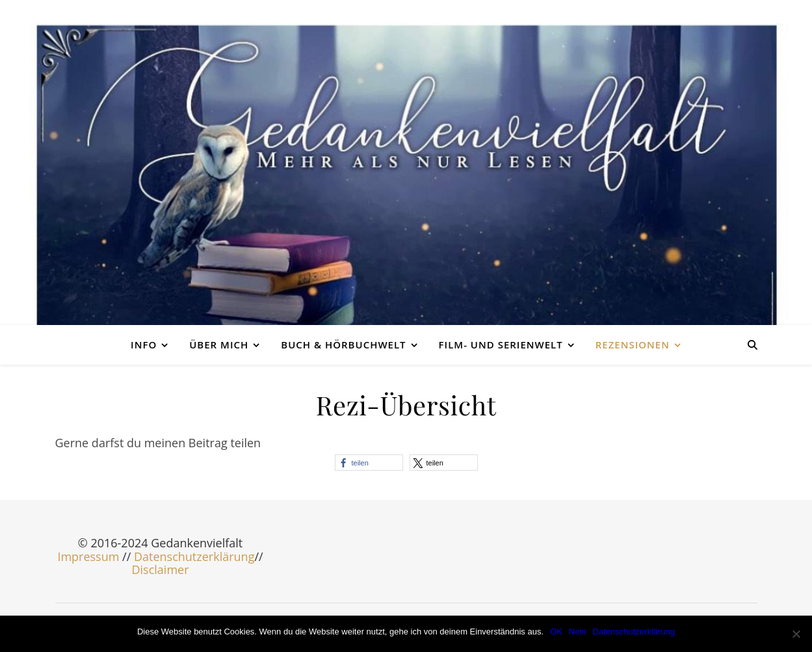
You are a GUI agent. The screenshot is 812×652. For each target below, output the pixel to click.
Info (144, 345)
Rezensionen (633, 345)
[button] (369, 463)
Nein (578, 632)
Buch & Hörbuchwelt (343, 345)
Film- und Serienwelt (501, 345)
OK (556, 632)
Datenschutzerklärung (194, 556)
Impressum (88, 556)
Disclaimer (160, 569)
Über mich (219, 345)
